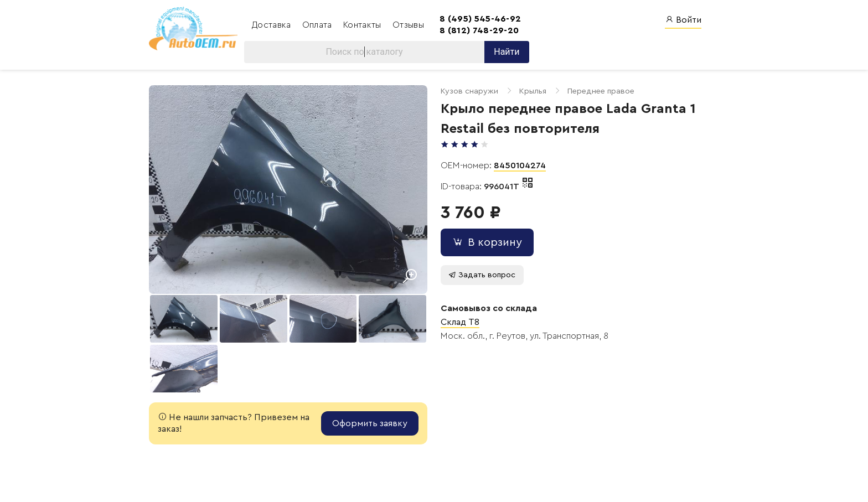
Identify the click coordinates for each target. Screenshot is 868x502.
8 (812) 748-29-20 (479, 30)
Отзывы (408, 25)
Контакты (363, 25)
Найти (507, 52)
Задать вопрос (482, 275)
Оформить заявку (370, 423)
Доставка (273, 25)
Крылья (533, 91)
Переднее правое (601, 91)
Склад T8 (460, 322)
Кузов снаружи (469, 91)
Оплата (318, 25)
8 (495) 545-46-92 (480, 19)
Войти (683, 20)
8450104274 (520, 165)
